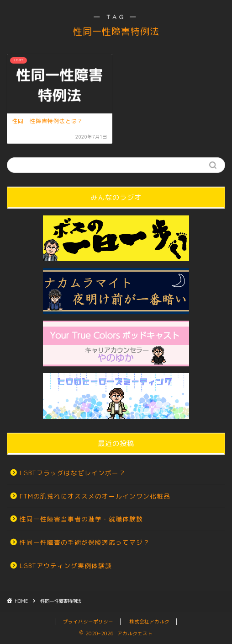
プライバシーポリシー (88, 622)
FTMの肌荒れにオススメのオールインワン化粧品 (95, 496)
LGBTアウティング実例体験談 (66, 566)
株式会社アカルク (149, 622)
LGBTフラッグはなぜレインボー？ (73, 473)
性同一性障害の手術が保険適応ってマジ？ (85, 542)
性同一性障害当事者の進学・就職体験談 (81, 519)
